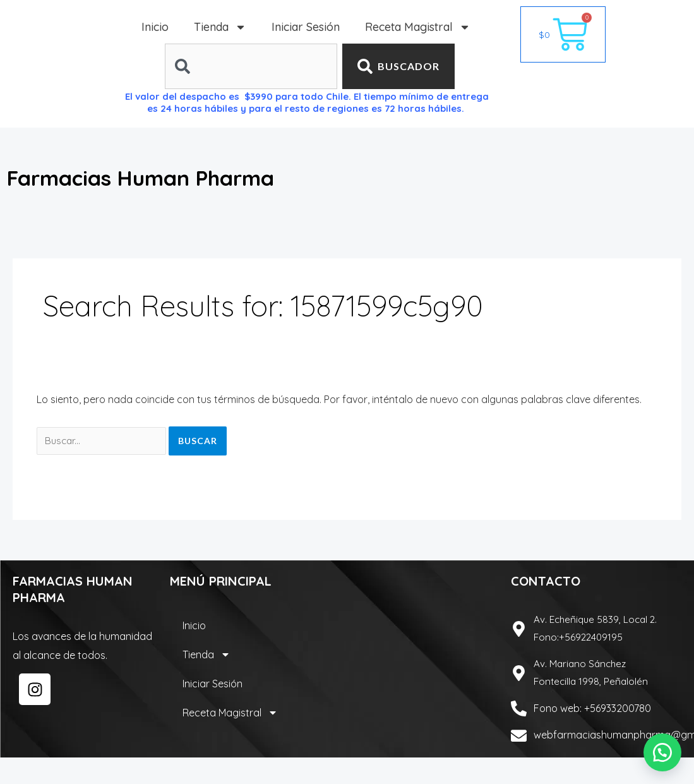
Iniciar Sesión (306, 27)
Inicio (155, 27)
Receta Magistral (418, 27)
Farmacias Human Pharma (178, 176)
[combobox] (251, 66)
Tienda (220, 27)
